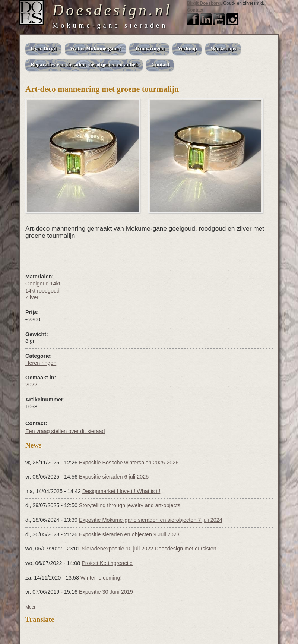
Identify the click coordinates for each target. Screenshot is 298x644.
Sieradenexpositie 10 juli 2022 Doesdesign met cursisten (149, 549)
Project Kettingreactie (107, 563)
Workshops (223, 48)
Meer (30, 607)
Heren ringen (41, 363)
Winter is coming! (101, 578)
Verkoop (187, 48)
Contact (195, 10)
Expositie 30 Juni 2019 (106, 592)
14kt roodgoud (42, 291)
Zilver (32, 297)
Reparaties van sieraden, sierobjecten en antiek (84, 64)
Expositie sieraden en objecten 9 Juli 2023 (129, 534)
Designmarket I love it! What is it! (121, 491)
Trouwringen (149, 48)
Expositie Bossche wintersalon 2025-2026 (129, 463)
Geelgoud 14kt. (44, 284)
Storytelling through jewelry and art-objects (130, 505)
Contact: (36, 423)
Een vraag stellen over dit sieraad (65, 431)
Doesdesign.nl (112, 10)
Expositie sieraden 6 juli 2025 (114, 477)
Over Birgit (44, 48)
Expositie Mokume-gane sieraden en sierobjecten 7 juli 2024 (151, 520)
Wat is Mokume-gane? (96, 48)
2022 (31, 385)
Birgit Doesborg (204, 3)
